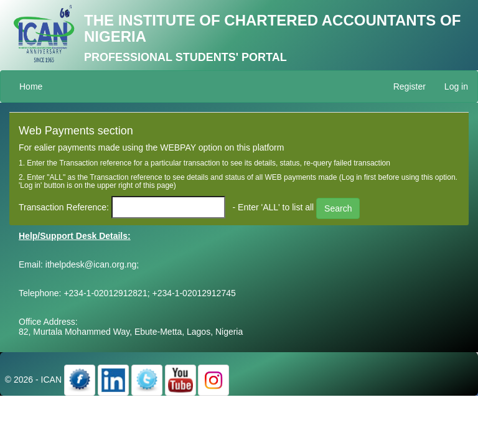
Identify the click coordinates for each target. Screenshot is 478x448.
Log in (456, 86)
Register (410, 86)
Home (31, 86)
